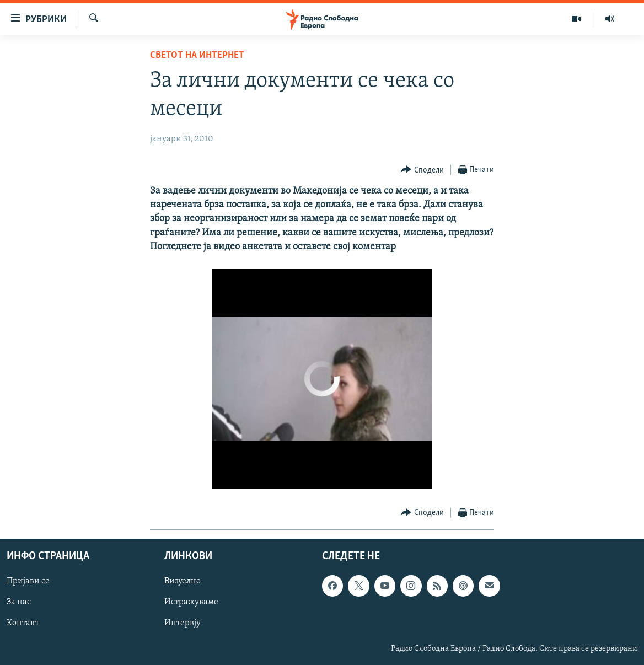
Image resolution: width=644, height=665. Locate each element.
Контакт (23, 623)
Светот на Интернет (197, 55)
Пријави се (28, 581)
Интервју (183, 623)
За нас (19, 602)
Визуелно (183, 581)
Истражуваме (191, 602)
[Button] (422, 170)
